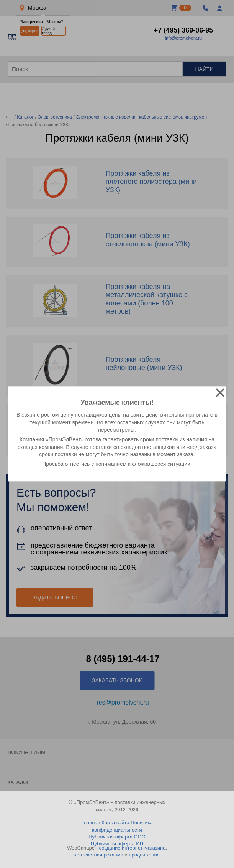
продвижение (144, 855)
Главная (91, 823)
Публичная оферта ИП (117, 844)
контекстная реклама (99, 855)
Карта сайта (115, 823)
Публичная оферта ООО (117, 837)
